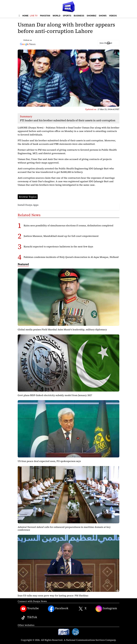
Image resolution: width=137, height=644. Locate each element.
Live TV (34, 16)
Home (25, 16)
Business (79, 16)
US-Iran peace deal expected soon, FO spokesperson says (49, 461)
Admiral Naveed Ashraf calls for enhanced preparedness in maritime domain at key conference (64, 528)
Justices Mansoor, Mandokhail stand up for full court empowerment (61, 236)
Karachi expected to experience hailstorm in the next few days (58, 246)
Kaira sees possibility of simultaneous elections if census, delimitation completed (68, 225)
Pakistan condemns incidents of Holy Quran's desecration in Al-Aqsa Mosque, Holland (71, 257)
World (56, 16)
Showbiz (91, 16)
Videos (113, 16)
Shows (103, 16)
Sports (67, 16)
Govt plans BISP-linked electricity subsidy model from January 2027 (55, 395)
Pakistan (45, 16)
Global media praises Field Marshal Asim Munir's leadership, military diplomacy (62, 329)
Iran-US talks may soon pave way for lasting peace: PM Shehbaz (53, 595)
